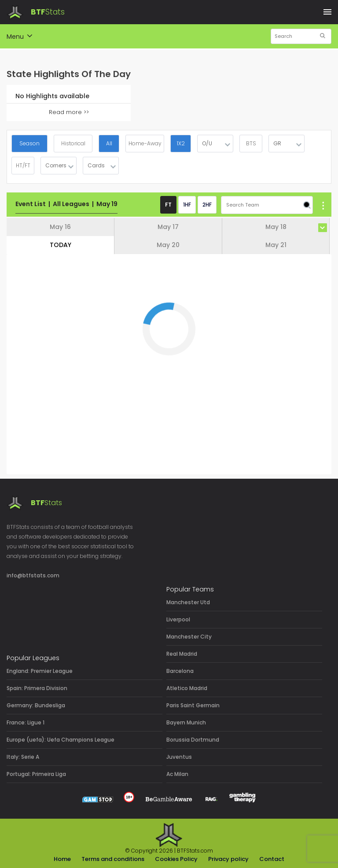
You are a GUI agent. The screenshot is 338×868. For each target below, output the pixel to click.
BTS (251, 143)
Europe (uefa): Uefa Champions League (61, 740)
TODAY (61, 245)
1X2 (181, 143)
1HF (187, 205)
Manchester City (189, 637)
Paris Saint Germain (193, 705)
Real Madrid (182, 654)
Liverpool (178, 619)
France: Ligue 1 (26, 722)
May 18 (276, 227)
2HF (207, 205)
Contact (272, 859)
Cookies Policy (176, 859)
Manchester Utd (188, 602)
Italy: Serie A (23, 757)
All (109, 143)
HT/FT (23, 165)
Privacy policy (228, 859)
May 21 (276, 245)
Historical (73, 143)
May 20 (168, 245)
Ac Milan (177, 774)
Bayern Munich (186, 722)
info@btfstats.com (33, 575)
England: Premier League (40, 671)
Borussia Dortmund (193, 740)
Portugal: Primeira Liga (36, 774)
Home (62, 859)
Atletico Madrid (187, 688)
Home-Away (145, 143)
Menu (20, 37)
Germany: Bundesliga (36, 705)
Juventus (179, 757)
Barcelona (180, 671)
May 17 (168, 227)
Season (29, 143)
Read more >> (69, 112)
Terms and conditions (113, 859)
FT (168, 205)
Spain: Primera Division (37, 688)
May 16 (60, 227)
